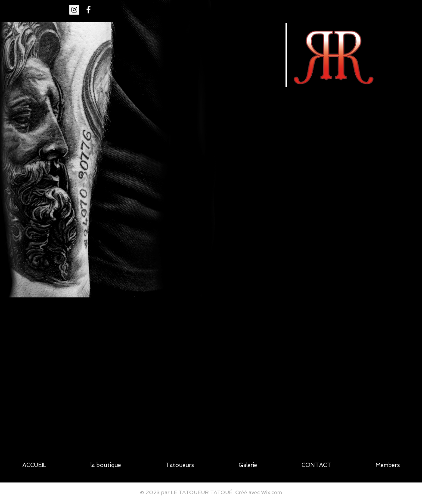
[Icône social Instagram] (74, 10)
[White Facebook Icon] (88, 10)
